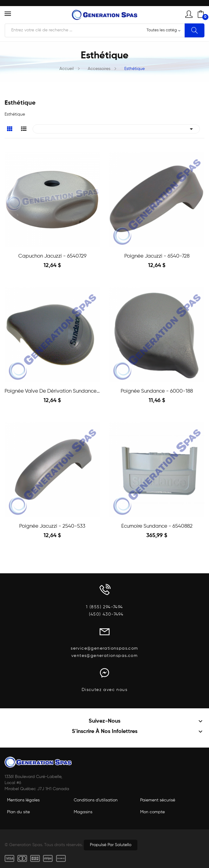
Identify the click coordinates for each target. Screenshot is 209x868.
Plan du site (18, 812)
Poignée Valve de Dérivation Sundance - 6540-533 (52, 391)
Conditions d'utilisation (96, 800)
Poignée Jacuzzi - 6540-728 (157, 256)
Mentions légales (23, 800)
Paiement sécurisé (158, 800)
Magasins (83, 812)
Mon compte (152, 812)
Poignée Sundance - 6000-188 (157, 391)
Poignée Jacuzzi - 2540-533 (52, 526)
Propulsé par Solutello (111, 845)
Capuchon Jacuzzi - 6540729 (52, 256)
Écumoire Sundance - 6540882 (157, 526)
